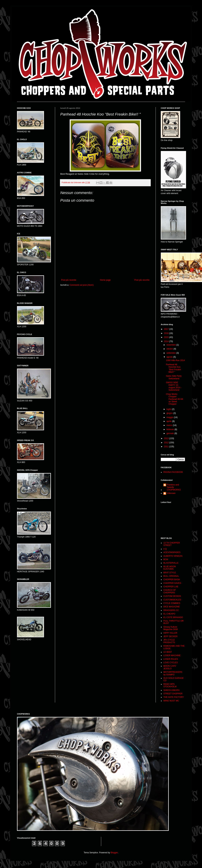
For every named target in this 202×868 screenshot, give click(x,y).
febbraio (171, 429)
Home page (105, 280)
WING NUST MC (171, 701)
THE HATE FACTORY (174, 697)
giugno (170, 413)
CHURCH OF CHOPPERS (170, 591)
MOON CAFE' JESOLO (170, 667)
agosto (170, 357)
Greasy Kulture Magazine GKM (171, 628)
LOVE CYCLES (171, 663)
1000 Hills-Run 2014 (175, 360)
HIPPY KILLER (170, 633)
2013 (167, 438)
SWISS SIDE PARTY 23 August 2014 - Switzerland (174, 386)
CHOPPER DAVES (172, 583)
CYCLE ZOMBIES (172, 603)
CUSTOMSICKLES (172, 600)
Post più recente (69, 280)
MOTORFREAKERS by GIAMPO (173, 673)
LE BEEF (168, 652)
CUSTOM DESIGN (172, 596)
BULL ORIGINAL (171, 576)
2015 (167, 337)
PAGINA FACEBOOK (173, 472)
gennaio (170, 433)
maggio (170, 417)
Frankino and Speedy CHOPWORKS (174, 487)
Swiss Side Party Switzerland (174, 377)
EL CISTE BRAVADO (173, 617)
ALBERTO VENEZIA (173, 556)
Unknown (171, 493)
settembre (171, 353)
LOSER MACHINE (172, 655)
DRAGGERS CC (171, 610)
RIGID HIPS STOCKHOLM (170, 685)
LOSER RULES (171, 659)
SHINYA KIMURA (171, 690)
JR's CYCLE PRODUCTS (169, 641)
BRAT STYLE (170, 573)
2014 (167, 341)
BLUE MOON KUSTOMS (170, 568)
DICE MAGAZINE (172, 607)
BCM (166, 559)
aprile (169, 421)
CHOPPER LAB (171, 587)
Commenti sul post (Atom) (82, 285)
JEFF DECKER (170, 636)
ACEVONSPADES (172, 552)
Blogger (114, 853)
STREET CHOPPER (173, 694)
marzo (170, 425)
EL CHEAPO (169, 614)
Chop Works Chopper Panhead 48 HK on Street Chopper (175, 399)
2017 (167, 329)
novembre (171, 345)
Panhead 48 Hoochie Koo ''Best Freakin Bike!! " (174, 368)
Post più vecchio (142, 280)
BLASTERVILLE (171, 563)
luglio (169, 409)
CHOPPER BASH (172, 580)
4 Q (165, 549)
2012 (167, 443)
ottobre (170, 349)
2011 (167, 447)
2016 (167, 333)
